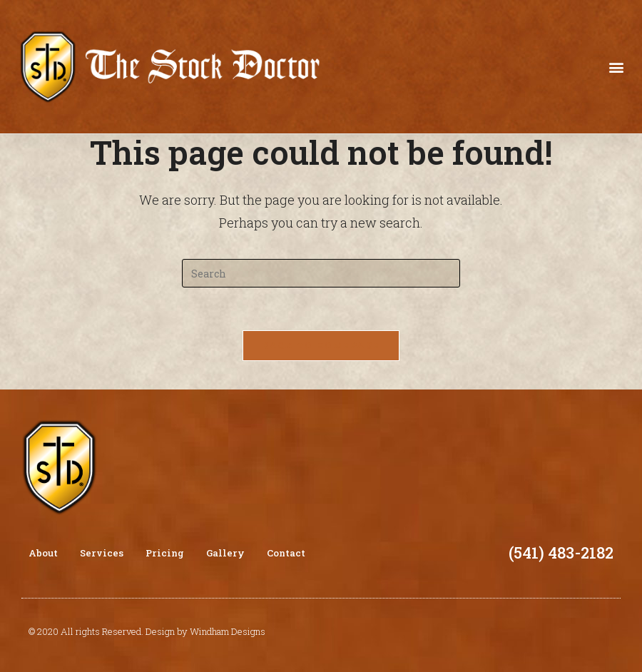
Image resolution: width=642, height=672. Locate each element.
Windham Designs (228, 631)
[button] (616, 67)
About (43, 553)
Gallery (225, 553)
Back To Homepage (321, 345)
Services (102, 553)
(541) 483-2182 (561, 553)
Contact (286, 553)
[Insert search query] (321, 273)
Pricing (165, 553)
